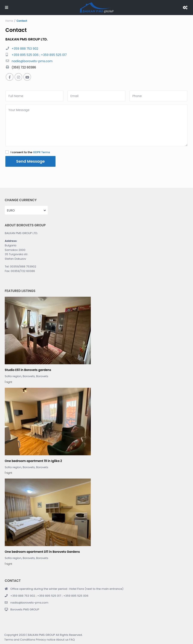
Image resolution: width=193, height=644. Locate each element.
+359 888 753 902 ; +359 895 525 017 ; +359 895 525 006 (49, 596)
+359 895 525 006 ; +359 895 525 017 (39, 55)
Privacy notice (46, 640)
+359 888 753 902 (25, 49)
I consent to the (30, 152)
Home (9, 21)
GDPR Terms (41, 152)
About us (62, 640)
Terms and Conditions (20, 640)
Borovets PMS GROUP (25, 609)
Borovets (42, 376)
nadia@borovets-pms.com (32, 61)
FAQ (72, 640)
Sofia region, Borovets (20, 376)
